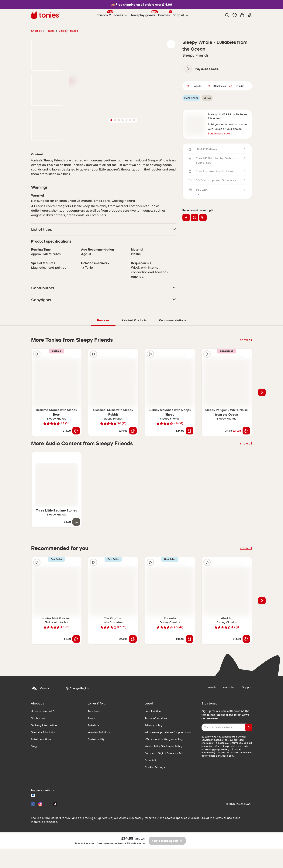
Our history (37, 745)
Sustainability (96, 766)
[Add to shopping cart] (76, 457)
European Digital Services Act (162, 780)
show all (247, 366)
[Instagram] (40, 831)
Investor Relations (98, 759)
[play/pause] (188, 69)
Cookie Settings (154, 794)
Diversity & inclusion (43, 759)
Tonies (49, 31)
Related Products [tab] (134, 347)
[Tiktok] (54, 831)
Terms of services (155, 745)
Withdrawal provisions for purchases (166, 759)
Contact (40, 715)
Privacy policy (153, 752)
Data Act (150, 787)
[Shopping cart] (242, 15)
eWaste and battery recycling (162, 766)
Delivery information (43, 752)
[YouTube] (48, 831)
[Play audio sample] (37, 380)
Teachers (93, 738)
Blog (33, 773)
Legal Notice (152, 738)
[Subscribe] (249, 754)
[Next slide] (262, 419)
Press (91, 745)
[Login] (250, 15)
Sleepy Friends (66, 31)
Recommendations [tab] (172, 347)
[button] (235, 15)
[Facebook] (33, 831)
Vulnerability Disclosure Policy (162, 773)
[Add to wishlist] (171, 44)
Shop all (36, 31)
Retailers (93, 752)
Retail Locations (40, 766)
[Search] (227, 15)
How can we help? (42, 738)
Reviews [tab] (103, 347)
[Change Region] (76, 715)
